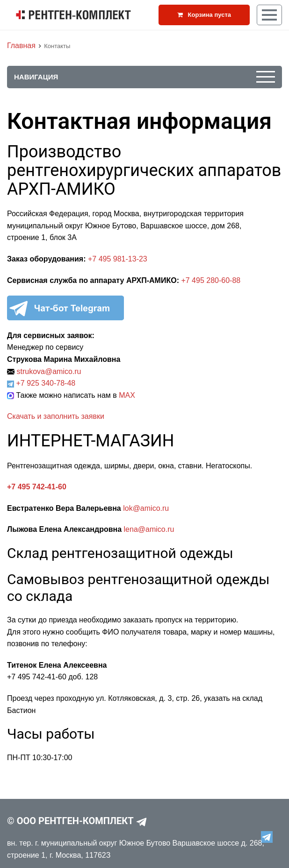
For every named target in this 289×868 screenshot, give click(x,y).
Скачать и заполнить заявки (56, 416)
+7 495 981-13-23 (117, 259)
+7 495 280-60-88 (211, 280)
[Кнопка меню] (269, 15)
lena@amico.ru (149, 529)
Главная (21, 46)
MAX (127, 395)
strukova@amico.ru (49, 371)
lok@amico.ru (146, 508)
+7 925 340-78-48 (46, 383)
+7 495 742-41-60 (37, 487)
